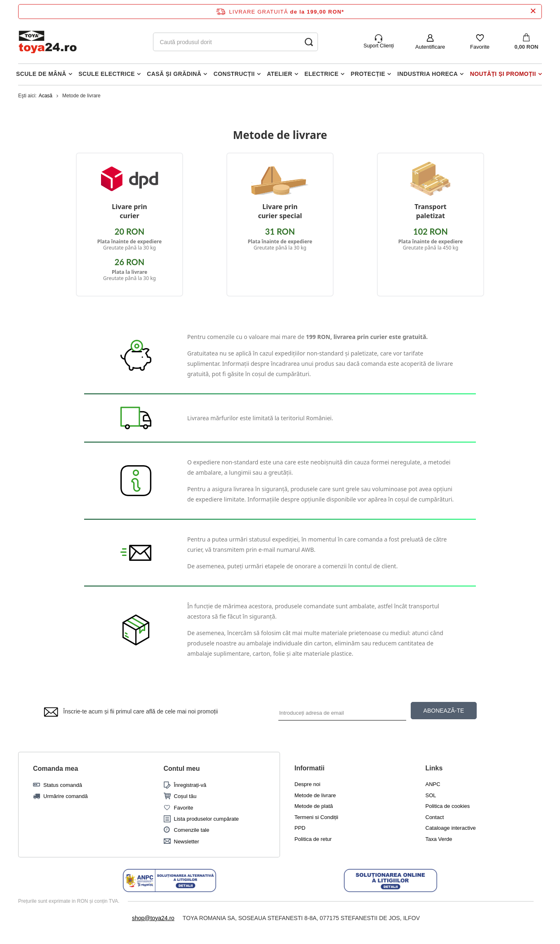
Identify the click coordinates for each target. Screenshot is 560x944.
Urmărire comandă (66, 796)
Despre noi (307, 784)
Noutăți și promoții (503, 74)
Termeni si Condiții (316, 817)
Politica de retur (313, 839)
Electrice (321, 74)
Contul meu (182, 769)
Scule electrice (107, 74)
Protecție (368, 74)
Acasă (46, 96)
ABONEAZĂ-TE (444, 711)
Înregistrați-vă (190, 785)
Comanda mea (55, 769)
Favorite (480, 47)
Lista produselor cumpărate (207, 819)
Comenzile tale (192, 830)
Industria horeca (428, 74)
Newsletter (187, 842)
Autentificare (430, 47)
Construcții (234, 74)
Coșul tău (185, 796)
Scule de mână (41, 74)
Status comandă (63, 785)
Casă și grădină (174, 74)
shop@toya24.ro (153, 918)
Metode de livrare (315, 795)
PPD (300, 828)
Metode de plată (314, 806)
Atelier (280, 74)
